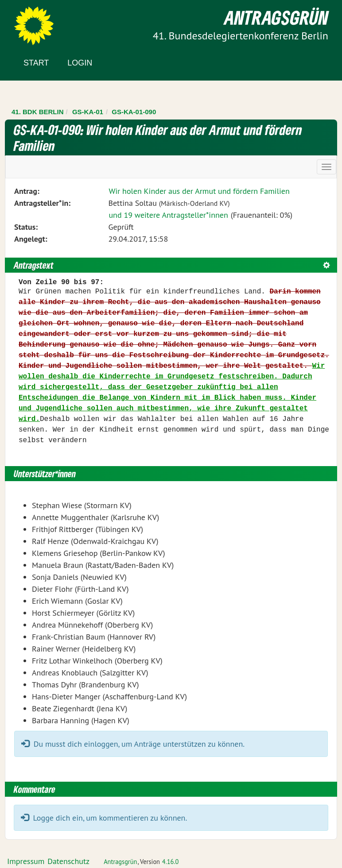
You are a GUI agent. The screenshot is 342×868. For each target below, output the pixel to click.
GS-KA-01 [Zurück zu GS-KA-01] (88, 112)
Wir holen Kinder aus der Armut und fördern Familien (199, 191)
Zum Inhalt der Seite (40, 22)
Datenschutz (68, 861)
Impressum (26, 861)
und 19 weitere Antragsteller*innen (168, 215)
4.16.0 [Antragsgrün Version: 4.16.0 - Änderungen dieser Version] (171, 862)
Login (80, 63)
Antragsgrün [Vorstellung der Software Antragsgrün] (120, 862)
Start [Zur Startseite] (36, 63)
